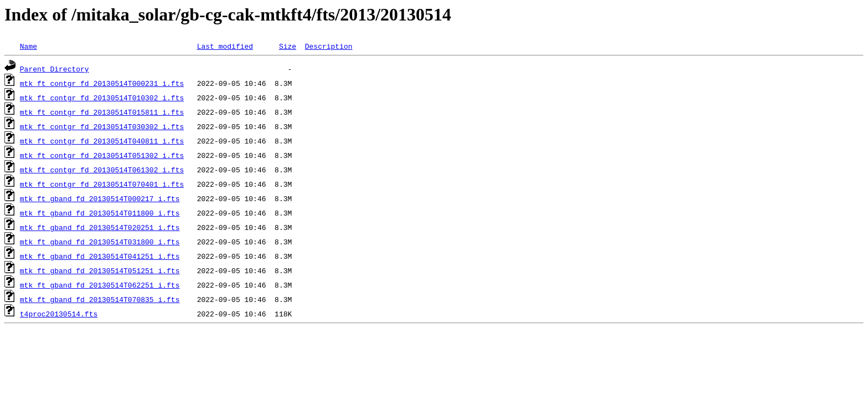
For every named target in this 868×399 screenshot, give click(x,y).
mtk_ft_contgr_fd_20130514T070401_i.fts (102, 184)
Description (329, 46)
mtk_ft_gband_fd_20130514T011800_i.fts (100, 213)
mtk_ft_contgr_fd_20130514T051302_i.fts (102, 155)
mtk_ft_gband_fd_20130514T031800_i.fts (100, 242)
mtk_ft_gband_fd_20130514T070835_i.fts (100, 299)
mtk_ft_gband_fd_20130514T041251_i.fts (100, 256)
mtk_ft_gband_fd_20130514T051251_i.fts (100, 270)
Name (29, 46)
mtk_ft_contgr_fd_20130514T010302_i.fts (102, 98)
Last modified (225, 46)
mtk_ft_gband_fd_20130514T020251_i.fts (100, 227)
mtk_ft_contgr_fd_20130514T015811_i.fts (102, 112)
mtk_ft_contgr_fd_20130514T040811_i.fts (102, 141)
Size (288, 46)
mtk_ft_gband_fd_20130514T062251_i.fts (100, 285)
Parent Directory (55, 69)
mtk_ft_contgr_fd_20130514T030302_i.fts (102, 126)
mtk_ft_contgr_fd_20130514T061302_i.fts (102, 170)
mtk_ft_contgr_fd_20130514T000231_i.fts (102, 83)
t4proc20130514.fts (59, 314)
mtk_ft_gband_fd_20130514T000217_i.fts (100, 198)
